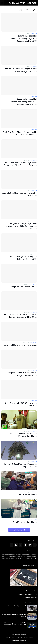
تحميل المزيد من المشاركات (20, 530)
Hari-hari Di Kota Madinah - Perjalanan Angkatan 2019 (20, 465)
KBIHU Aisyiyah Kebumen (23, 3)
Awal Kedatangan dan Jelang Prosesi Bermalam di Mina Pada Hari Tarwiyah (20, 164)
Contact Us (19, 638)
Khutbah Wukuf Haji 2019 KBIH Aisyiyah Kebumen (19, 404)
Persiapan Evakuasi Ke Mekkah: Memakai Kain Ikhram (23, 435)
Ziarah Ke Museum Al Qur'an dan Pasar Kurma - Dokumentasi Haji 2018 (20, 316)
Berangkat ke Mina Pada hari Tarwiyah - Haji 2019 (19, 194)
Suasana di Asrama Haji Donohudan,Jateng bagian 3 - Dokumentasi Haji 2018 (24, 102)
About (26, 638)
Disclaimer (23, 640)
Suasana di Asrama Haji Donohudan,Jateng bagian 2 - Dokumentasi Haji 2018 (24, 38)
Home (31, 638)
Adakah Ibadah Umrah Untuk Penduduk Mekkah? (14, 615)
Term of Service (10, 638)
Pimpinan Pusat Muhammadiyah (28, 594)
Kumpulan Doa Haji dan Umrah (24, 287)
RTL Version (15, 640)
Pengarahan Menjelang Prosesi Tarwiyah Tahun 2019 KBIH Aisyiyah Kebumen (21, 226)
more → (35, 560)
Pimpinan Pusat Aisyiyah (30, 597)
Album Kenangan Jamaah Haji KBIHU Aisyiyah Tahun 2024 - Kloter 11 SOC (15, 624)
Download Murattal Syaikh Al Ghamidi (20, 345)
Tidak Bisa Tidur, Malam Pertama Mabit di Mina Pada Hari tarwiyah (20, 133)
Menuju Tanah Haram (27, 494)
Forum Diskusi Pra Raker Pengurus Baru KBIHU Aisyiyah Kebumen (20, 70)
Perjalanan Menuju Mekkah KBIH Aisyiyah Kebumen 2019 (22, 374)
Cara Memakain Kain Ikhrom (25, 522)
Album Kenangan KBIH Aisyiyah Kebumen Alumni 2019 (23, 258)
